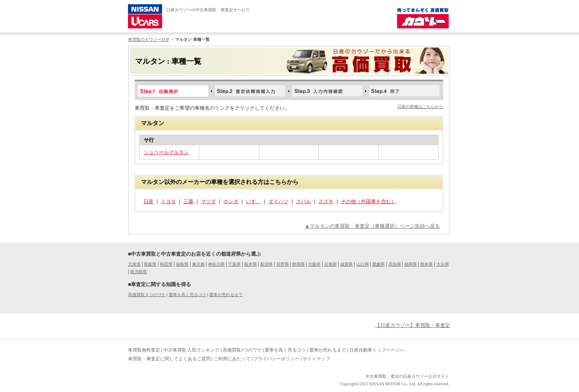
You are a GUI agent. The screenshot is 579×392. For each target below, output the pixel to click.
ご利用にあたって (232, 359)
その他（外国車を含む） (368, 201)
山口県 (363, 264)
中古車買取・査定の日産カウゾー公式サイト (407, 376)
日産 (148, 201)
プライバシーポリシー (276, 359)
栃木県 (251, 264)
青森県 (150, 264)
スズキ (326, 201)
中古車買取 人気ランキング (192, 350)
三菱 (188, 201)
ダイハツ (278, 201)
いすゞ (253, 201)
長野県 (283, 264)
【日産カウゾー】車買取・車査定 (413, 325)
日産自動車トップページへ (377, 350)
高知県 (395, 264)
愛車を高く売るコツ (188, 295)
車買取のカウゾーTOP (148, 39)
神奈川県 (216, 264)
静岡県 (298, 264)
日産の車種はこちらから (420, 107)
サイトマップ (316, 359)
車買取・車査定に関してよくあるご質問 (169, 359)
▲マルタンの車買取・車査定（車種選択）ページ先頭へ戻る (372, 226)
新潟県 (266, 264)
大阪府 (314, 264)
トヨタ (168, 201)
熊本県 (426, 264)
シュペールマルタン (166, 152)
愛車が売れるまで (226, 295)
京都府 (331, 264)
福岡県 (411, 264)
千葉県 (234, 264)
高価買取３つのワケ (147, 295)
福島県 (182, 264)
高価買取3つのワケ (242, 350)
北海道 (134, 264)
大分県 (443, 264)
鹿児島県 (138, 272)
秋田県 (166, 264)
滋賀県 (346, 264)
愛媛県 (378, 264)
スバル (303, 201)
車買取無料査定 (144, 350)
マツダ (208, 201)
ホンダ (231, 201)
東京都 (198, 264)
